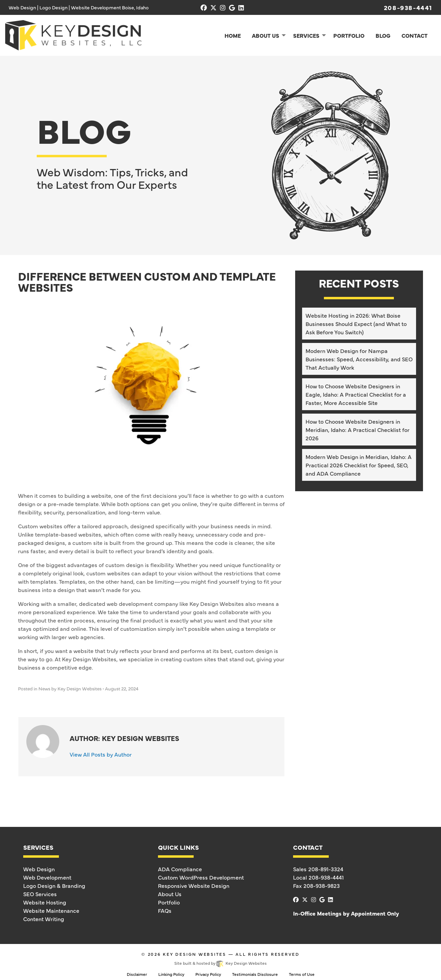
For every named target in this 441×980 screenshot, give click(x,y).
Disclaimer (137, 974)
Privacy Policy (208, 974)
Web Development (47, 877)
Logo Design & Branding (54, 885)
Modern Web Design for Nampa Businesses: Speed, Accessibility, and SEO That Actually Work (359, 359)
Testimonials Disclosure (255, 974)
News (44, 688)
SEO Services (40, 894)
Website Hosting (45, 902)
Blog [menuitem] (383, 35)
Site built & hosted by (220, 963)
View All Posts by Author (101, 754)
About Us (170, 894)
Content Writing (44, 919)
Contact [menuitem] (414, 35)
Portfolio (169, 902)
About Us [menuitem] (266, 35)
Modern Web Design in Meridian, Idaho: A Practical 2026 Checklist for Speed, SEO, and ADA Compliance (359, 465)
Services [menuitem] (306, 35)
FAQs (165, 910)
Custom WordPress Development (201, 877)
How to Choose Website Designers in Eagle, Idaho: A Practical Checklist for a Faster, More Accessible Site (356, 394)
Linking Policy (171, 974)
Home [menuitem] (233, 35)
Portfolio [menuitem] (349, 35)
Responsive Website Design (194, 885)
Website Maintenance (51, 910)
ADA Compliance (180, 869)
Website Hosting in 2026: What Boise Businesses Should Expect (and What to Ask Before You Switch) (356, 324)
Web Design (39, 869)
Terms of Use (302, 974)
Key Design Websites (195, 954)
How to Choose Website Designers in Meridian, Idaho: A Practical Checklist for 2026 (358, 430)
